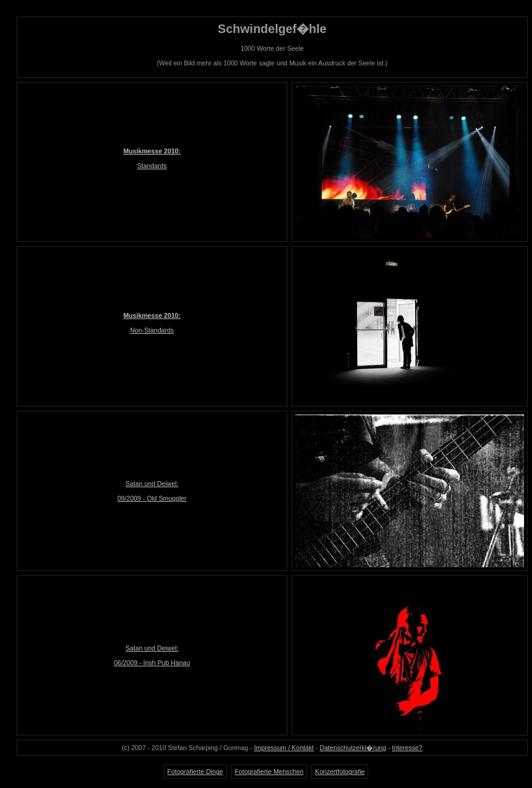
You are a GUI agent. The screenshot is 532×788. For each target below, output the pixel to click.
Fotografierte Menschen (269, 771)
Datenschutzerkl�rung (353, 748)
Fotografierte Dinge (195, 771)
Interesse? (407, 748)
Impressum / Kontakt (284, 748)
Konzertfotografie (340, 771)
